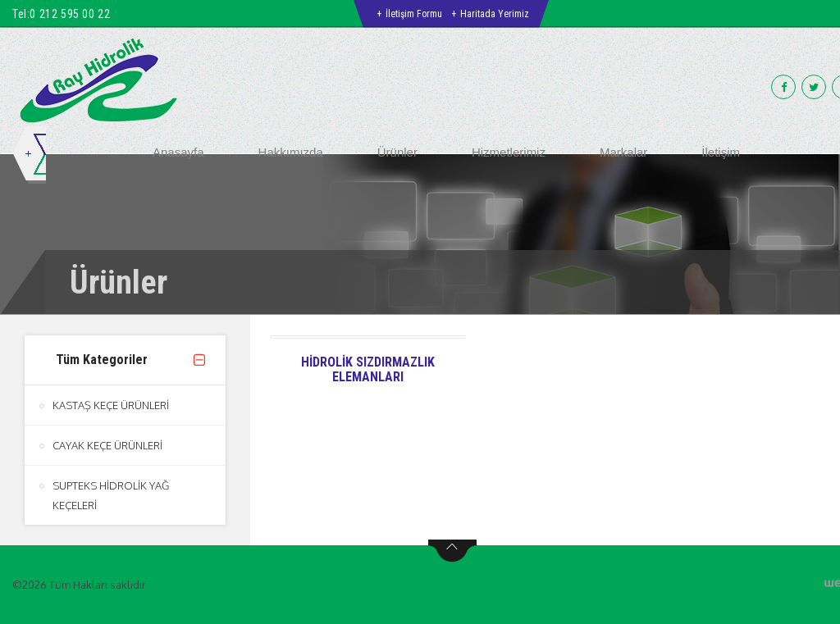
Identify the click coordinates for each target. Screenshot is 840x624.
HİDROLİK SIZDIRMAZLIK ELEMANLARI (368, 369)
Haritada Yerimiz (495, 14)
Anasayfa (178, 152)
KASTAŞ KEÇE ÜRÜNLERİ (111, 405)
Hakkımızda (291, 152)
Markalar (623, 152)
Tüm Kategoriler (102, 360)
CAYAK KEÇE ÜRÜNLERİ (107, 445)
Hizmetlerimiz (509, 152)
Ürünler (397, 152)
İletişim (721, 152)
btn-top (452, 551)
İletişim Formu (414, 14)
